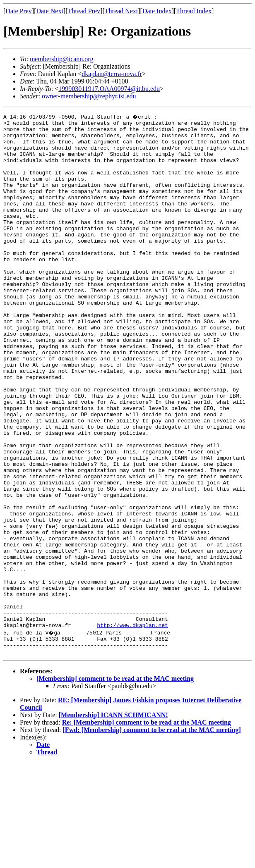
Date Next (50, 11)
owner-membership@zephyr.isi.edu (89, 96)
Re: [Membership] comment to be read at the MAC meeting (147, 828)
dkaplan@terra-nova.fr (112, 74)
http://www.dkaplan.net (132, 727)
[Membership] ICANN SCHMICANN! (113, 820)
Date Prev (19, 11)
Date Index (157, 11)
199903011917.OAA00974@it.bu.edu (109, 89)
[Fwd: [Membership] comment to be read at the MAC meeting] (152, 835)
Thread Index (194, 11)
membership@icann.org (62, 59)
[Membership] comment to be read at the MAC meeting (115, 784)
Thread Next (121, 11)
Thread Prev (84, 11)
